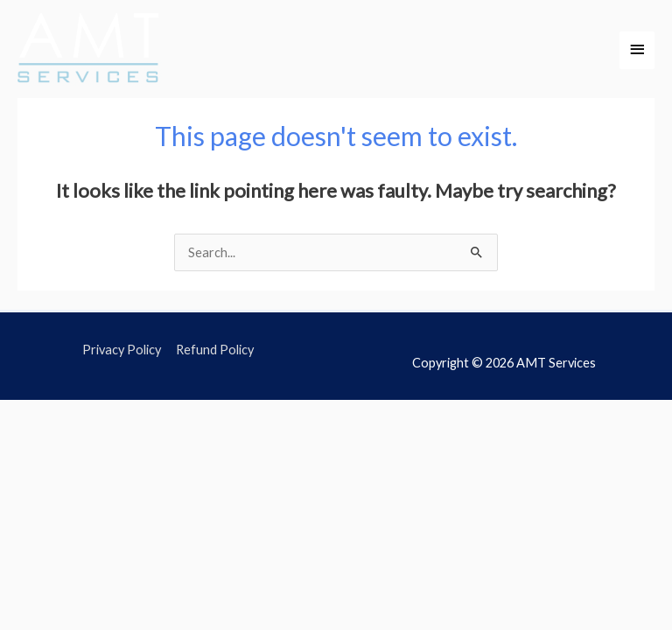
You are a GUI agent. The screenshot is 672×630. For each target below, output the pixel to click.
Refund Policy (215, 350)
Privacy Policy (122, 350)
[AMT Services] (90, 50)
